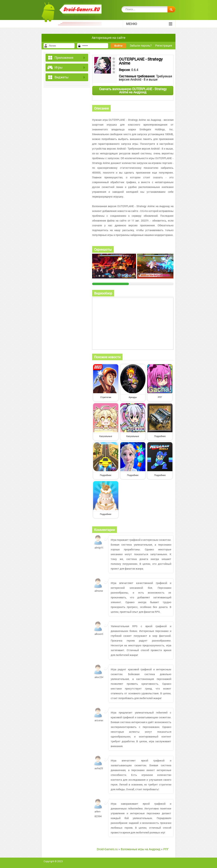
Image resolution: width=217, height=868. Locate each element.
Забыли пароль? (141, 45)
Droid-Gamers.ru (107, 849)
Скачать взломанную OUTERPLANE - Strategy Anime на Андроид (133, 90)
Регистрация (164, 45)
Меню (149, 24)
